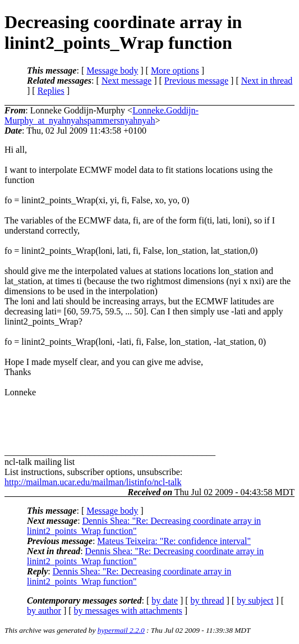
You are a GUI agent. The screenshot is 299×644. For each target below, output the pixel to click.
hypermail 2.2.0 (121, 630)
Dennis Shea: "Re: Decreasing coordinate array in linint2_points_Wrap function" (129, 576)
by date (165, 600)
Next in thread (267, 81)
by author (44, 611)
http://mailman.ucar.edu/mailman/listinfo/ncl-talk (93, 482)
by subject (255, 600)
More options (175, 70)
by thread (208, 600)
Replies (51, 91)
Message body (112, 70)
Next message (127, 81)
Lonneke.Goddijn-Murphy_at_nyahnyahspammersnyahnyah (102, 115)
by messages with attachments (128, 611)
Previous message (196, 81)
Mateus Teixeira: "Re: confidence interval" (174, 541)
